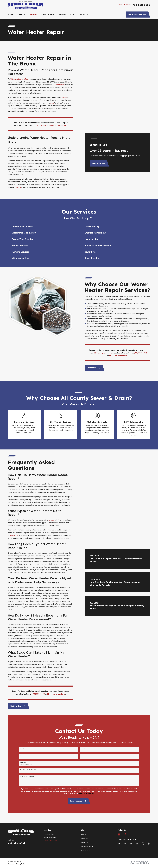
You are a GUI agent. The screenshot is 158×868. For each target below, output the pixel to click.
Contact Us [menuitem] (83, 14)
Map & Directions (50, 840)
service (64, 97)
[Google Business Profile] (119, 834)
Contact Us (86, 851)
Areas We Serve (87, 847)
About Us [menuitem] (21, 14)
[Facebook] (125, 834)
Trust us (18, 187)
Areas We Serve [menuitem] (48, 14)
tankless (48, 520)
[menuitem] (11, 864)
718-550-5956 (141, 5)
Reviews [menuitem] (62, 14)
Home (84, 834)
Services (84, 843)
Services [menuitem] (33, 14)
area (52, 103)
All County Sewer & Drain (20, 79)
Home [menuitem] (10, 14)
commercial (61, 85)
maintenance (10, 535)
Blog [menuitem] (72, 14)
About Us (85, 839)
